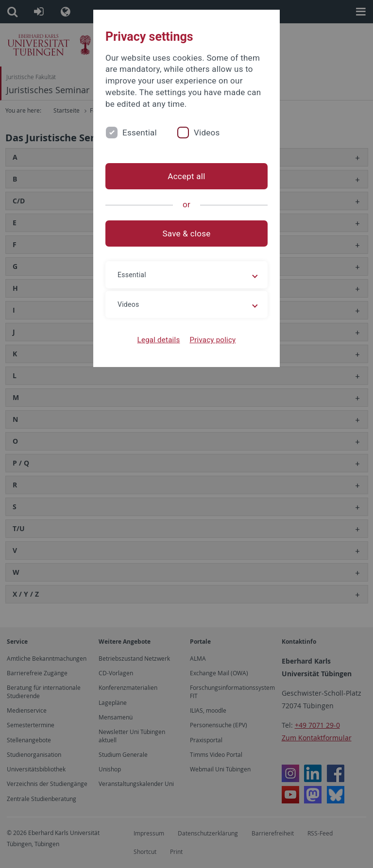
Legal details (159, 340)
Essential (140, 133)
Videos (207, 133)
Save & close (187, 234)
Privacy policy (212, 340)
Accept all (186, 176)
